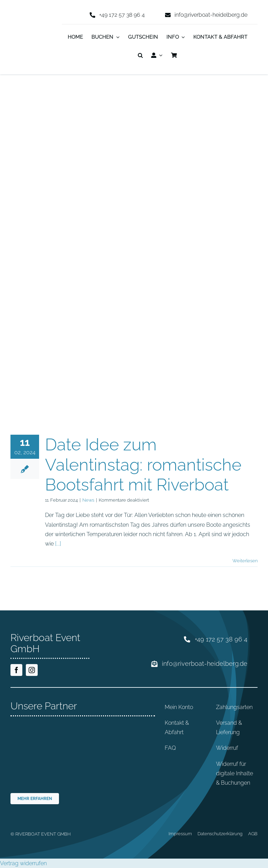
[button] (140, 56)
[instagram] (32, 670)
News (88, 500)
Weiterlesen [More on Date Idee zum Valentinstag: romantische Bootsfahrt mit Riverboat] (245, 561)
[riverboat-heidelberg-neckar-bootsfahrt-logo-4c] (31, 19)
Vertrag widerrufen (23, 863)
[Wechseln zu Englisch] (185, 56)
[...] (58, 544)
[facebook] (16, 670)
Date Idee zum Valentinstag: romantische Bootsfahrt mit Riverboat (143, 465)
